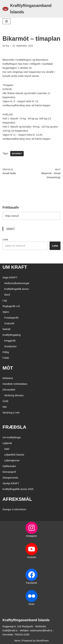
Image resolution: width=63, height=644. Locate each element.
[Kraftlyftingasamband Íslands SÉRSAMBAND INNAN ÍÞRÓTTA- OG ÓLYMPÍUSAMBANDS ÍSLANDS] (32, 9)
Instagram (32, 536)
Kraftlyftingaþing (12, 335)
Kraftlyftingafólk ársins (17, 289)
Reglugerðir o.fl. (11, 306)
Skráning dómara (14, 395)
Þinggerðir (10, 341)
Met (5, 407)
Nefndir (7, 329)
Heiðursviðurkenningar (17, 283)
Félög (6, 352)
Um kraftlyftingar (12, 437)
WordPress (43, 641)
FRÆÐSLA (14, 427)
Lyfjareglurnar (12, 460)
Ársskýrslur (10, 346)
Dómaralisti (9, 390)
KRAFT (11, 229)
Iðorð (7, 295)
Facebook (32, 583)
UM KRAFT (15, 267)
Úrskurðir (9, 323)
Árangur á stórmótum (14, 509)
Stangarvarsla (10, 478)
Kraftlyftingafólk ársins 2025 (18, 489)
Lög (5, 300)
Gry (7, 46)
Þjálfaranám (9, 466)
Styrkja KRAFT (11, 483)
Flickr (32, 604)
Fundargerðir (11, 318)
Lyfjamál (7, 443)
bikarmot (17, 154)
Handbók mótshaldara (15, 384)
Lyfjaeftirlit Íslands (14, 455)
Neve (17, 641)
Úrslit (5, 401)
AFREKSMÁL (17, 499)
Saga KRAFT (10, 277)
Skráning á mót (11, 413)
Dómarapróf (9, 472)
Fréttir (6, 358)
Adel (7, 449)
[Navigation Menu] (6, 21)
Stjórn (6, 312)
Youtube (32, 557)
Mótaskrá (8, 378)
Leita (5, 239)
